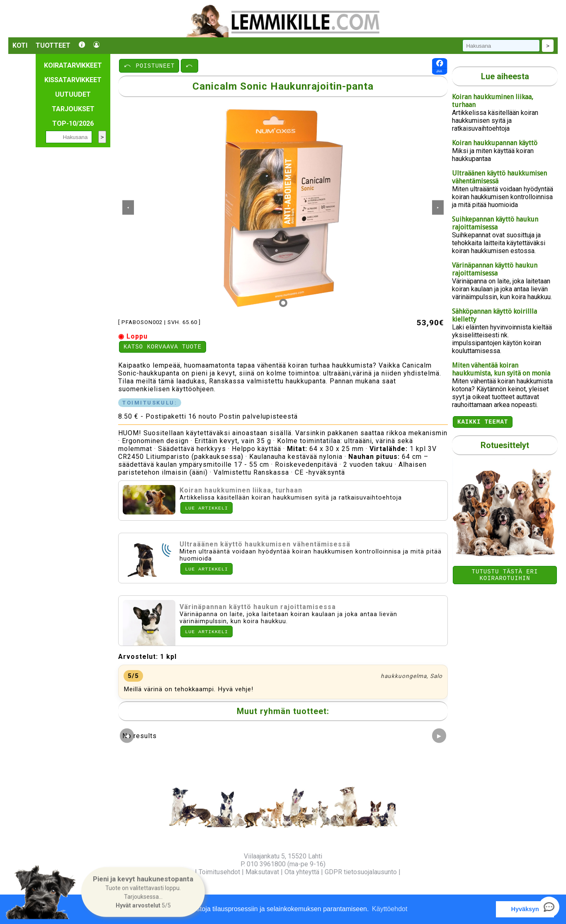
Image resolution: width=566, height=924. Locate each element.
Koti (20, 45)
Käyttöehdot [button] (390, 909)
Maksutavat (262, 872)
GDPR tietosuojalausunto (361, 872)
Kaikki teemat (483, 423)
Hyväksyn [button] (525, 909)
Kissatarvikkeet (73, 80)
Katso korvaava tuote (163, 347)
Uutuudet (73, 94)
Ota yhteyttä (302, 872)
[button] (143, 892)
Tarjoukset (73, 109)
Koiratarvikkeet (73, 65)
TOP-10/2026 (73, 123)
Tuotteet (53, 45)
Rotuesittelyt (505, 446)
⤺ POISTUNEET (149, 65)
